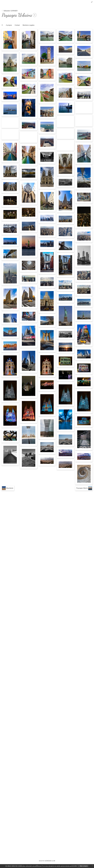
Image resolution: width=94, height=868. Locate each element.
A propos (9, 25)
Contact (17, 25)
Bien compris (84, 866)
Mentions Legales (28, 25)
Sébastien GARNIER (11, 11)
